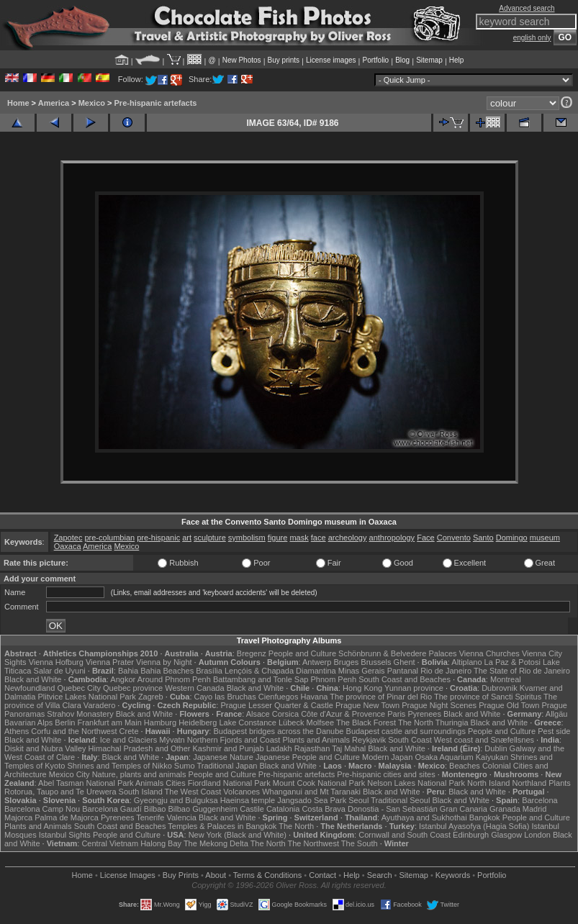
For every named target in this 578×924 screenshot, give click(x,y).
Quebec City (79, 688)
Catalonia (283, 809)
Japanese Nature (223, 757)
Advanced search (527, 8)
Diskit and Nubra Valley (45, 748)
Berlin (65, 723)
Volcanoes (241, 792)
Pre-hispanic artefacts (156, 103)
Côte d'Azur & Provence (343, 714)
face (319, 538)
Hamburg (160, 723)
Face (425, 538)
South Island (141, 792)
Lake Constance (248, 723)
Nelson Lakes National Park (416, 783)
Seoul (358, 800)
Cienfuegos (279, 697)
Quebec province (133, 688)
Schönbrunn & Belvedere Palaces (398, 653)
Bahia (128, 671)
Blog (402, 60)
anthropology (392, 538)
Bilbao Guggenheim (203, 809)
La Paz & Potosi (512, 662)
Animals (149, 783)
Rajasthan (312, 748)
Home (18, 103)
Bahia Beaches (167, 671)
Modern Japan (387, 757)
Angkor (123, 679)
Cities (176, 783)
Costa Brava (324, 809)
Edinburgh (471, 835)
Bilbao (155, 809)
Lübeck (291, 723)
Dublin (496, 748)
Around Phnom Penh (174, 679)
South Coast (410, 740)
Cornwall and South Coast (405, 835)
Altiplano (466, 662)
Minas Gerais (362, 671)
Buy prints (284, 60)
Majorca (18, 817)
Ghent (405, 662)
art (187, 538)
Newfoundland (30, 688)
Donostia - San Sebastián (393, 809)
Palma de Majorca (67, 817)
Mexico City (69, 774)
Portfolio (375, 60)
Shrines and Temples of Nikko (119, 766)
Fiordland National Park (229, 783)
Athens (17, 731)
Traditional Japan (227, 766)
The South (360, 843)
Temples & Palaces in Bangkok (222, 826)
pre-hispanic (158, 538)
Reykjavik (369, 740)
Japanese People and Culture (308, 757)
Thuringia (452, 723)
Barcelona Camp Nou (42, 809)
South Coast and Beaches (405, 679)
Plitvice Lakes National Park (86, 697)
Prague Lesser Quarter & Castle (277, 705)
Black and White (33, 679)
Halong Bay (161, 843)
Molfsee (321, 723)
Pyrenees (424, 714)
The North (416, 723)
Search (380, 875)
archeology (348, 538)
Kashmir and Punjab (229, 748)
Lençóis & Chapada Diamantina (280, 671)
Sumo (185, 766)
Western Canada (194, 688)
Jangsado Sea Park (312, 800)
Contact (322, 875)
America (54, 103)
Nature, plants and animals (139, 774)
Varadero (99, 705)
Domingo (512, 538)
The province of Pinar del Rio (381, 697)
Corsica (285, 714)
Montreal (506, 679)
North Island (488, 783)
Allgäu (557, 714)
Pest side (554, 731)
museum (545, 538)
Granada (505, 809)
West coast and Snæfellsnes (484, 740)
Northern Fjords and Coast (234, 740)
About (216, 875)
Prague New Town (367, 705)
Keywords (453, 875)
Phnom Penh (333, 679)
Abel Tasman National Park (86, 783)
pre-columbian (109, 538)
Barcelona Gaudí (112, 809)
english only (532, 38)
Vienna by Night (164, 662)
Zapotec (68, 538)
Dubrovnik (500, 688)
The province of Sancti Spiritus (488, 697)
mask (299, 538)
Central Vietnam (110, 843)
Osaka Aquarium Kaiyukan (461, 757)
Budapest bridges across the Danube (278, 731)
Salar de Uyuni (60, 671)
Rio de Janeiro (446, 671)
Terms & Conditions (267, 875)
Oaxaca (68, 546)
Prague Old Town (509, 705)
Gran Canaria (464, 809)
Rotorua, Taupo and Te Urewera (60, 792)
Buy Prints (181, 875)
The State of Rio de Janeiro (522, 671)
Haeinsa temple (248, 800)
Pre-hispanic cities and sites (386, 774)
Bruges (346, 662)
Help (457, 60)
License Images (128, 875)
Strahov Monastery (80, 714)
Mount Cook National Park (319, 783)
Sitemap (429, 60)
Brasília (209, 671)
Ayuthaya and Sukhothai (424, 817)
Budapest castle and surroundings (406, 731)
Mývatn (172, 740)
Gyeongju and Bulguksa (176, 800)
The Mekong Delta (216, 843)
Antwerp (317, 662)
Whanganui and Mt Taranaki (311, 792)
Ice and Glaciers (128, 740)
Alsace (258, 714)
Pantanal (403, 671)
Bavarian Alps (28, 723)
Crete (129, 731)
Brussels (376, 662)
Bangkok (485, 817)
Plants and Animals (316, 740)
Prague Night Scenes (439, 705)
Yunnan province (414, 688)
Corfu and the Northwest (74, 731)
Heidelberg (198, 723)
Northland (529, 783)
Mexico (92, 103)
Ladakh (279, 748)
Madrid (535, 809)
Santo (483, 538)
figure (278, 538)
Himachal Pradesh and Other (140, 748)
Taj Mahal (349, 748)
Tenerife (150, 817)
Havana (315, 697)
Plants (560, 783)
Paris (396, 714)
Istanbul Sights (65, 835)
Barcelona (540, 800)
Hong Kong (362, 688)
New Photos (242, 60)
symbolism (247, 538)
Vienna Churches (489, 653)
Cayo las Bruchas (225, 697)
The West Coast (193, 792)
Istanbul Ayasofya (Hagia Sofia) (474, 826)
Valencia (181, 817)
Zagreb (151, 697)
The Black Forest (366, 723)
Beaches (465, 766)
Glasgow (506, 835)
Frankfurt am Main (110, 723)
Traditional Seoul (400, 800)
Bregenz (252, 653)
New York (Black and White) (238, 835)
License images (331, 60)
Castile (252, 809)
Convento (454, 538)
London (537, 835)
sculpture (210, 538)
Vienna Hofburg (56, 662)
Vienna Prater (110, 662)
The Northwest (313, 843)
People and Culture (302, 653)
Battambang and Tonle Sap (261, 679)
